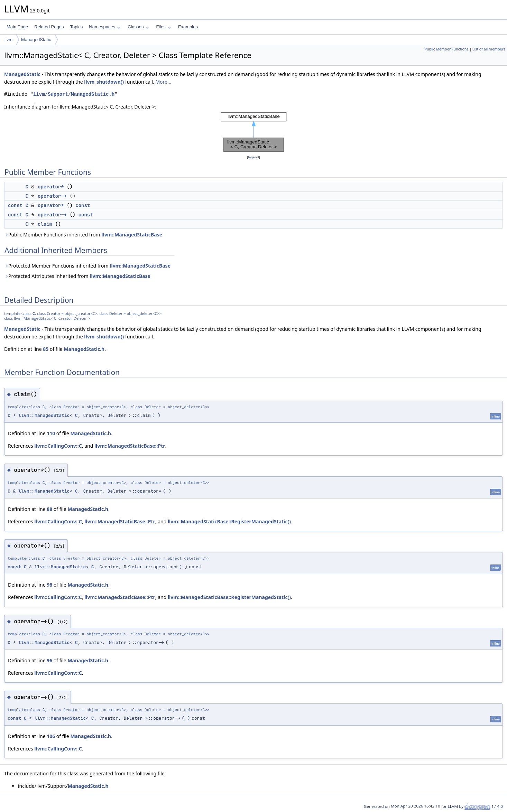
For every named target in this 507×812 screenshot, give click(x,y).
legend (254, 157)
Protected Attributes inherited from (77, 276)
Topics (76, 27)
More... (163, 82)
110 (51, 433)
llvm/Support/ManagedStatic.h (74, 94)
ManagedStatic (36, 40)
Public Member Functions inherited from (83, 235)
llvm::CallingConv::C (58, 446)
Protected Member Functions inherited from (87, 266)
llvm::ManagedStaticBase (132, 235)
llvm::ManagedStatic (44, 415)
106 (51, 736)
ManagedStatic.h (84, 349)
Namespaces (105, 27)
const (15, 205)
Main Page (17, 27)
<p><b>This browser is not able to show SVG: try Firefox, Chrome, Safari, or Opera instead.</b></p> (254, 132)
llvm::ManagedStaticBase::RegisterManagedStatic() (229, 521)
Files (163, 27)
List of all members (489, 49)
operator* (51, 187)
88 (49, 509)
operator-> (52, 196)
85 (46, 349)
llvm (8, 40)
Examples (188, 27)
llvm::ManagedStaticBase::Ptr (130, 446)
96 (49, 660)
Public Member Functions (446, 49)
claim (45, 224)
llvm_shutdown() (104, 82)
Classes (138, 27)
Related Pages (49, 27)
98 (49, 585)
